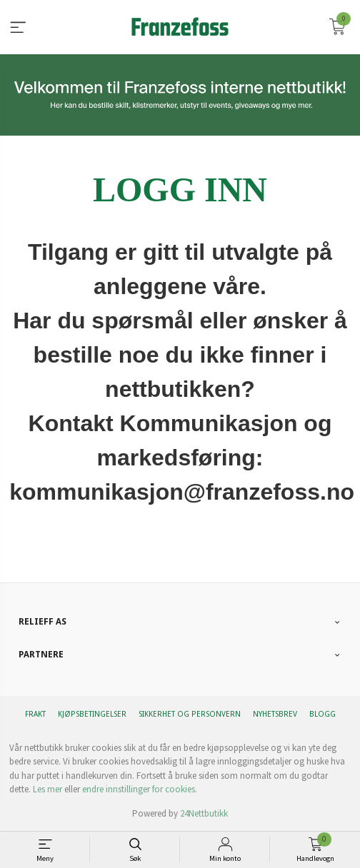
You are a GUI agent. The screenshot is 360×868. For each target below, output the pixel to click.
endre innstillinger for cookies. (140, 789)
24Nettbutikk (204, 813)
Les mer (47, 789)
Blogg (322, 714)
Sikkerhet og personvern (190, 714)
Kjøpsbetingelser (92, 714)
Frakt (35, 714)
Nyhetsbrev (275, 714)
